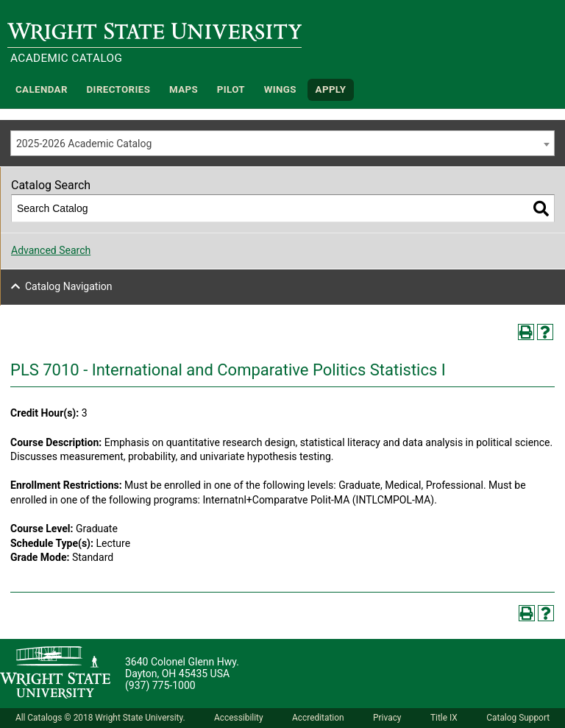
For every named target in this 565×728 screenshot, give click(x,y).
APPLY (331, 89)
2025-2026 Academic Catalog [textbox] (84, 144)
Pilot (231, 89)
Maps (184, 89)
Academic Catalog (66, 58)
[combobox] (282, 143)
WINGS (280, 89)
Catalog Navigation (69, 286)
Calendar (42, 89)
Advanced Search (51, 250)
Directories (119, 89)
